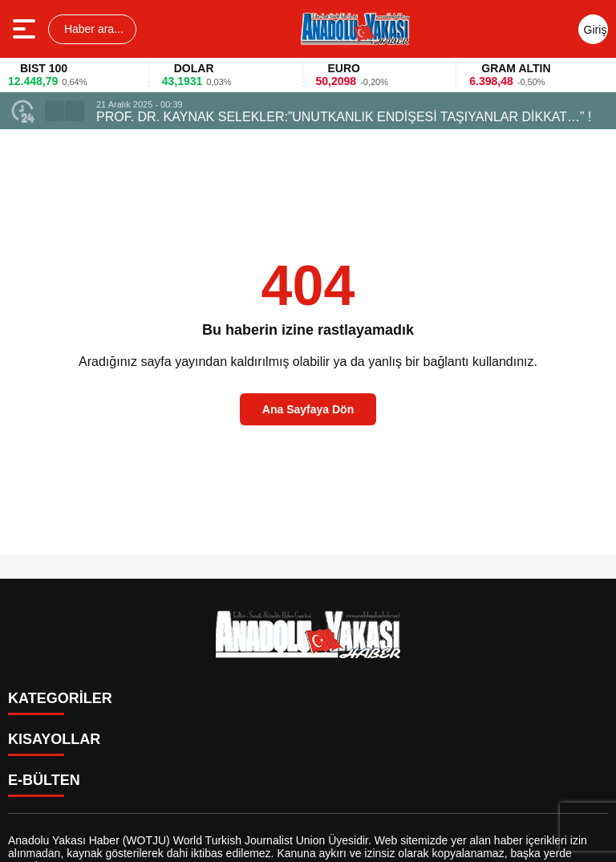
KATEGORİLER (60, 698)
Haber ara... (92, 29)
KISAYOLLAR (54, 739)
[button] (55, 111)
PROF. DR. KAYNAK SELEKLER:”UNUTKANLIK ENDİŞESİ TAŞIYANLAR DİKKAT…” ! (344, 117)
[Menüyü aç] (26, 29)
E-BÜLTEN (44, 780)
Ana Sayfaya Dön (308, 409)
